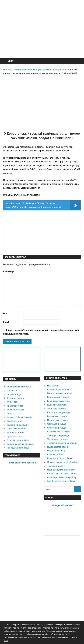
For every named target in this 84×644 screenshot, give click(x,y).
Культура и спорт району (59, 458)
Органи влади (14, 394)
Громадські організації (18, 448)
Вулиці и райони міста (18, 440)
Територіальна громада (19, 387)
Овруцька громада (57, 424)
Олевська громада (57, 428)
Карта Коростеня (15, 432)
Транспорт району (56, 466)
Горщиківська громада (58, 401)
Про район (52, 386)
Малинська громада (57, 416)
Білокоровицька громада (60, 393)
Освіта (10, 413)
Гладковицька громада (59, 397)
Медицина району (56, 451)
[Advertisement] (44, 35)
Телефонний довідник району (62, 443)
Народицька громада (58, 420)
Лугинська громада (57, 409)
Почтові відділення (16, 429)
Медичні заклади (15, 409)
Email (6, 322)
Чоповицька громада (58, 439)
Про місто (12, 390)
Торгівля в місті (15, 421)
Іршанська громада (57, 405)
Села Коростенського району (62, 477)
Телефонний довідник (18, 425)
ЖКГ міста (12, 402)
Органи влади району (58, 389)
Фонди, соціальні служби (19, 417)
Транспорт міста (15, 406)
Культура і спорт (15, 436)
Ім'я (5, 313)
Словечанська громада (59, 431)
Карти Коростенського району (62, 473)
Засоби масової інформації (21, 444)
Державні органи (15, 398)
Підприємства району (58, 447)
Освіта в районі (55, 454)
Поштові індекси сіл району (61, 470)
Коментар (8, 271)
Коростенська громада (59, 412)
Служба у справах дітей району (63, 462)
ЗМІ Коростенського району (61, 481)
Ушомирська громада (58, 435)
